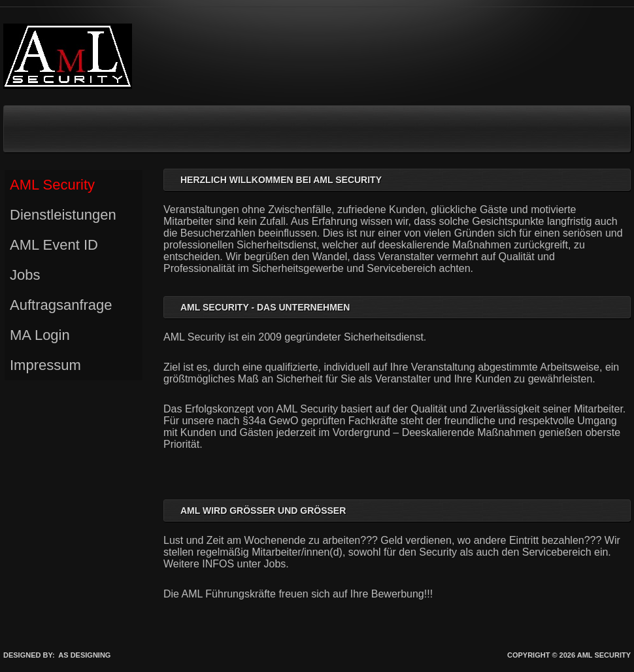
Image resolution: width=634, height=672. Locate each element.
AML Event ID (54, 245)
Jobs (25, 275)
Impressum (45, 365)
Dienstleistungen (63, 215)
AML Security (52, 185)
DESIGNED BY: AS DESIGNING (57, 655)
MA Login (40, 335)
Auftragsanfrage (61, 305)
